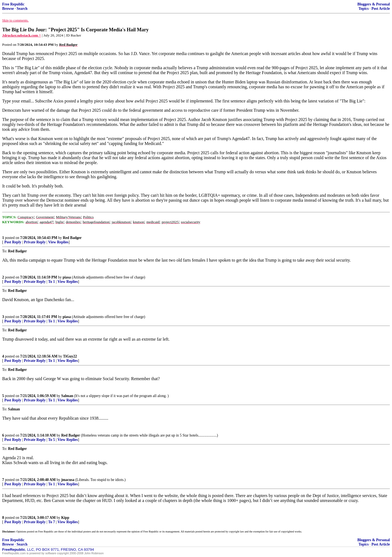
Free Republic (13, 4)
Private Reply (35, 242)
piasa (67, 277)
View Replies (58, 242)
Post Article (381, 9)
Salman (67, 396)
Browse (8, 9)
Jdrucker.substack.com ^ (22, 35)
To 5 (52, 440)
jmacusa (68, 480)
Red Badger (72, 238)
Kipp (65, 518)
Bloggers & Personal (374, 4)
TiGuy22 (70, 356)
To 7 (52, 522)
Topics (364, 9)
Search (22, 9)
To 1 (52, 282)
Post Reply (13, 242)
